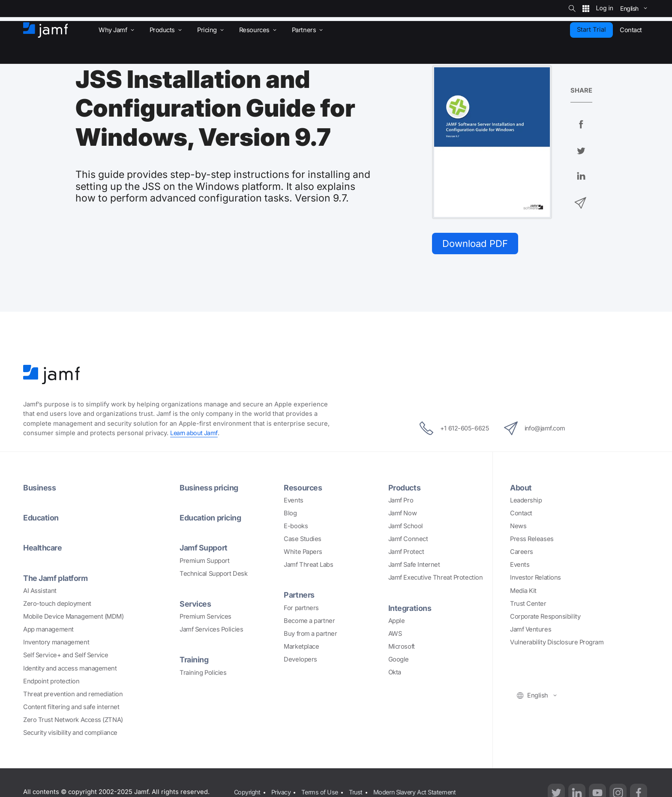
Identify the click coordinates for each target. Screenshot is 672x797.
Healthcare (43, 548)
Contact (521, 514)
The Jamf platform (57, 578)
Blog (290, 514)
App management (48, 630)
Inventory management (56, 643)
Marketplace (301, 647)
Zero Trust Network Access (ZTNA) (73, 720)
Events (293, 501)
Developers (300, 660)
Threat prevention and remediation (73, 695)
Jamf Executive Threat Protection (436, 578)
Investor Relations (535, 578)
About (521, 488)
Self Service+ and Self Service (66, 656)
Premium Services (205, 617)
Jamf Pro (401, 501)
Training (194, 660)
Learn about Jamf (195, 434)
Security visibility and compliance (70, 733)
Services (195, 604)
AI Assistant (40, 591)
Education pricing (211, 518)
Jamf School (406, 527)
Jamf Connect (408, 540)
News (518, 527)
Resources (303, 488)
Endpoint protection (51, 682)
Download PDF (477, 244)
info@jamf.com (537, 429)
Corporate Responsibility (545, 617)
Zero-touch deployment (57, 604)
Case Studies (303, 540)
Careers (522, 553)
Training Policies (203, 673)
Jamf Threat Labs (308, 565)
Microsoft (402, 647)
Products (405, 488)
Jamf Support (205, 548)
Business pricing (210, 488)
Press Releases (532, 540)
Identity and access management (70, 668)
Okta (395, 673)
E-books (296, 527)
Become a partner (309, 621)
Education (42, 518)
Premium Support (204, 561)
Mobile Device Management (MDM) (73, 617)
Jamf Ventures (531, 630)
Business (39, 488)
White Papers (303, 553)
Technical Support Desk (213, 574)
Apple (397, 621)
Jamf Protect (406, 553)
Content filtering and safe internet (71, 707)
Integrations (410, 608)
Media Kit (523, 591)
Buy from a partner (310, 634)
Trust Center (528, 604)
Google (399, 660)
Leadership (526, 501)
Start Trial (591, 30)
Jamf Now (402, 514)
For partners (301, 608)
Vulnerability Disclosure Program (557, 643)
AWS (395, 634)
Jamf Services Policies (211, 630)
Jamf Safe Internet (414, 565)
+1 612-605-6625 (452, 429)
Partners (299, 595)
